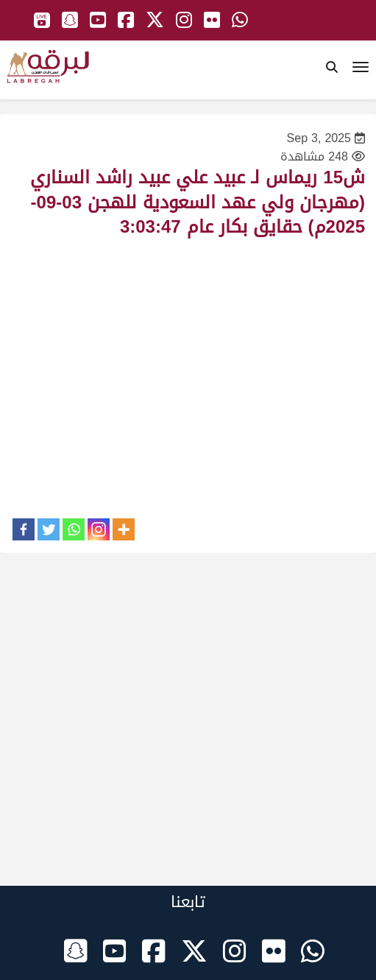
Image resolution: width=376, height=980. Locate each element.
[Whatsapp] (74, 529)
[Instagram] (99, 529)
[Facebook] (24, 529)
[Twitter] (49, 529)
